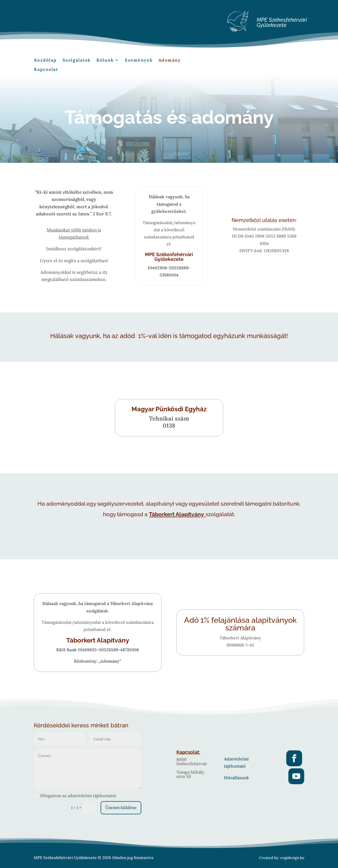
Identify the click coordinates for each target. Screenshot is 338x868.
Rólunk (106, 61)
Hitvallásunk (236, 778)
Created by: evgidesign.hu (282, 858)
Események (134, 61)
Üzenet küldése (121, 807)
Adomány (159, 61)
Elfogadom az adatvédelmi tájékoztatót (75, 796)
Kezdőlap (57, 61)
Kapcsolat (58, 69)
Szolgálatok (83, 61)
